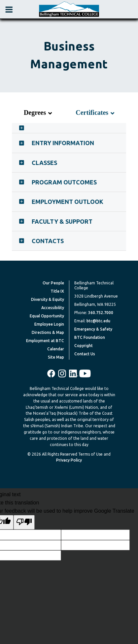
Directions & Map (48, 332)
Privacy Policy (69, 460)
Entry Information (63, 143)
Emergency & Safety (93, 329)
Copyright (84, 346)
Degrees (35, 113)
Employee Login (49, 324)
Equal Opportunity (47, 316)
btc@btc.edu (98, 321)
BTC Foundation (90, 337)
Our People (53, 283)
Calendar (56, 349)
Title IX (57, 291)
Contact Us (85, 354)
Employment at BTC (45, 341)
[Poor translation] (24, 522)
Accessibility (53, 308)
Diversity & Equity (48, 299)
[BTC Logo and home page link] (69, 9)
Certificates (92, 113)
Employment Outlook (68, 202)
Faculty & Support (62, 221)
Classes (44, 163)
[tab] (69, 128)
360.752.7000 (101, 313)
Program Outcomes (64, 182)
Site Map (56, 357)
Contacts (48, 241)
